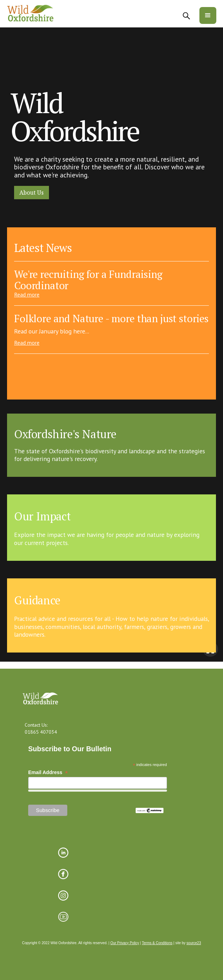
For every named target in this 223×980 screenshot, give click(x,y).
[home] (30, 14)
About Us (32, 193)
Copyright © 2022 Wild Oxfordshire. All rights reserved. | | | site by (112, 943)
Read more (27, 294)
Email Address (48, 773)
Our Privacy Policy (125, 943)
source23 (194, 943)
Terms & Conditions (157, 943)
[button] (208, 15)
